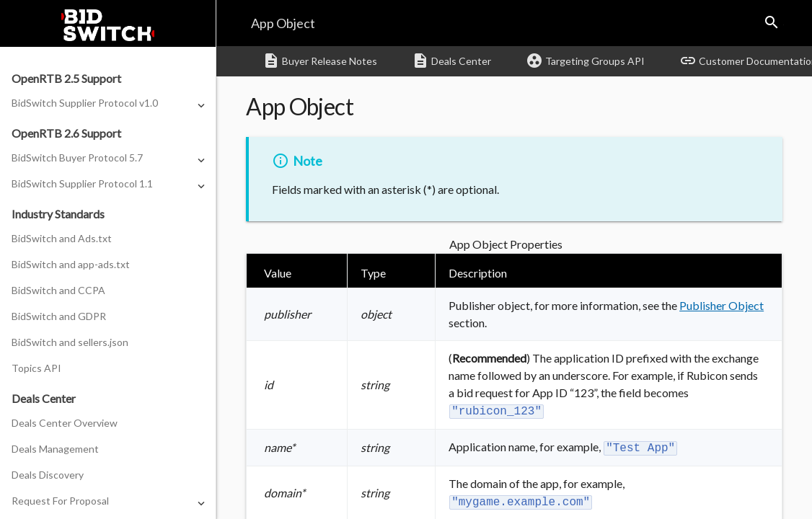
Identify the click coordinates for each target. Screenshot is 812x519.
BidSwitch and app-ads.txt (71, 264)
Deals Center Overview (65, 423)
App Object (283, 23)
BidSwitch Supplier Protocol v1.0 (85, 103)
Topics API (36, 368)
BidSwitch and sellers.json (70, 342)
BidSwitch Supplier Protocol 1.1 (82, 183)
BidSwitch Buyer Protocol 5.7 (77, 158)
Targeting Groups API (585, 61)
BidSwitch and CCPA (58, 290)
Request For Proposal (60, 501)
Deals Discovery (48, 475)
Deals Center (451, 61)
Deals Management (55, 449)
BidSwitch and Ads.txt (62, 238)
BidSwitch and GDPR (59, 316)
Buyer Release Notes (320, 61)
